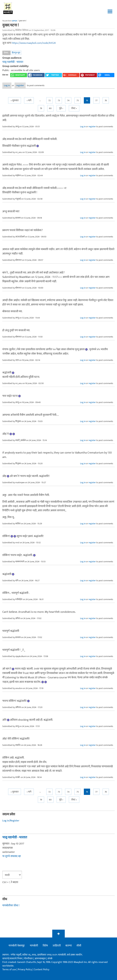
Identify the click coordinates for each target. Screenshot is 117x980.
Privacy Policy (25, 970)
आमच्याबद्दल (40, 959)
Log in (7, 85)
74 (68, 100)
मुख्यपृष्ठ (14, 21)
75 (78, 100)
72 (49, 100)
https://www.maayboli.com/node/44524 (34, 43)
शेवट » (74, 108)
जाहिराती (57, 946)
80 (50, 108)
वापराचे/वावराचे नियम (12, 959)
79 (41, 108)
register (20, 85)
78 (106, 100)
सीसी (79, 946)
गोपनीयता (29, 959)
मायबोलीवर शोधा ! (11, 905)
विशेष (45, 946)
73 (59, 100)
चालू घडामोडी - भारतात (13, 62)
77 (96, 100)
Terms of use (9, 970)
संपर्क (50, 959)
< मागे (29, 100)
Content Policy (42, 970)
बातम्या (69, 946)
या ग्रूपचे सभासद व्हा (12, 856)
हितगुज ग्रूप (16, 53)
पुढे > (61, 108)
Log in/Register (11, 821)
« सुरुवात (15, 100)
